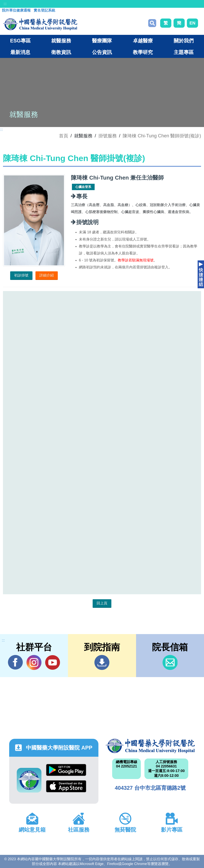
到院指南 (102, 662)
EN (192, 23)
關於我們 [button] (184, 41)
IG (34, 662)
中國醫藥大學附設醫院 (150, 746)
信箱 (170, 662)
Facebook (15, 662)
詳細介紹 (47, 275)
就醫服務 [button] (61, 41)
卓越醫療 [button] (143, 41)
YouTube (52, 662)
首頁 (64, 136)
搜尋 (152, 23)
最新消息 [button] (20, 52)
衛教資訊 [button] (61, 52)
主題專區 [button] (184, 52)
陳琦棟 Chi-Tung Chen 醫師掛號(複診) (162, 136)
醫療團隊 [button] (102, 41)
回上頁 (102, 603)
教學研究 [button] (143, 52)
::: (5, 4)
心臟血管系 (83, 187)
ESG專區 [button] (20, 41)
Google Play (66, 770)
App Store (66, 786)
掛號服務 (108, 136)
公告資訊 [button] (102, 52)
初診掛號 (21, 275)
